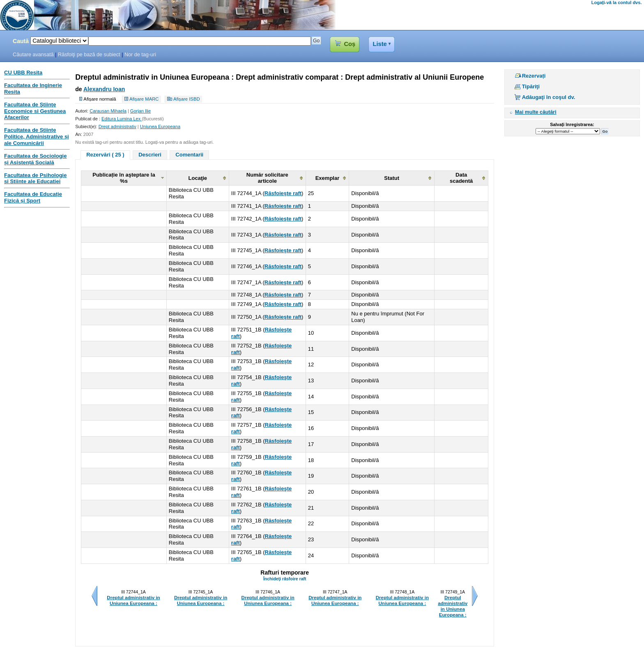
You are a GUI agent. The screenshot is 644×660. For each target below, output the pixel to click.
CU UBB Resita (23, 72)
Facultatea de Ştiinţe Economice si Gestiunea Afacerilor (35, 111)
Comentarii (189, 155)
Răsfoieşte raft (283, 193)
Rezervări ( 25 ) (105, 155)
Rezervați (534, 76)
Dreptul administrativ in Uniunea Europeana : (133, 600)
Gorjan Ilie (140, 111)
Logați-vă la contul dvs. (617, 2)
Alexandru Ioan (104, 89)
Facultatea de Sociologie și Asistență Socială (35, 159)
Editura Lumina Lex (122, 119)
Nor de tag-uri (140, 55)
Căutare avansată (33, 55)
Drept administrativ (117, 126)
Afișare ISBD (187, 99)
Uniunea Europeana (160, 126)
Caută (21, 41)
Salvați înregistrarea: (572, 124)
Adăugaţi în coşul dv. (549, 97)
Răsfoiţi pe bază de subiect (89, 55)
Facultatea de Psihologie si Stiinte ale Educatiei (35, 178)
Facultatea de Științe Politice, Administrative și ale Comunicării (37, 137)
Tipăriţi (531, 86)
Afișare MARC (144, 99)
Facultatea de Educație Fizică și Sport (33, 197)
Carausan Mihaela (108, 111)
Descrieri (150, 155)
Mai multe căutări (536, 112)
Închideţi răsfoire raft (285, 579)
